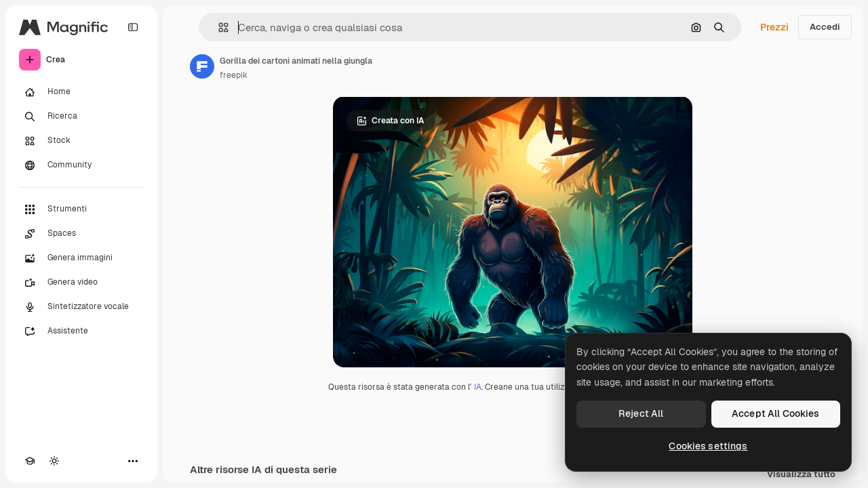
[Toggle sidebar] (133, 27)
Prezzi (774, 27)
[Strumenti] (81, 209)
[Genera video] (81, 283)
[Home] (81, 92)
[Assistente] (81, 331)
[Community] (81, 165)
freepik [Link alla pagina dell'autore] (234, 75)
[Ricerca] (81, 117)
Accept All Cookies (776, 413)
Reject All (641, 413)
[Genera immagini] (81, 258)
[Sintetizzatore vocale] (81, 307)
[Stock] (81, 141)
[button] (218, 27)
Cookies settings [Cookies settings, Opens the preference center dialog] (708, 446)
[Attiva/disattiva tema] (54, 461)
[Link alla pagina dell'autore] (202, 66)
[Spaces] (81, 234)
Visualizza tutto (801, 475)
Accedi (825, 27)
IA (478, 387)
